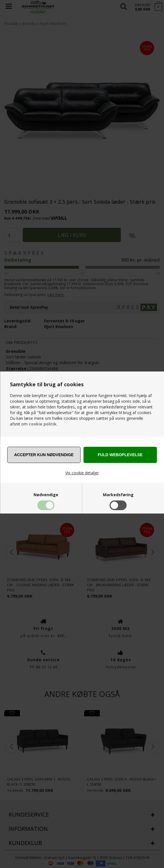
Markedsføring (118, 495)
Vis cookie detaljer (82, 473)
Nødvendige (46, 495)
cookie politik (43, 424)
